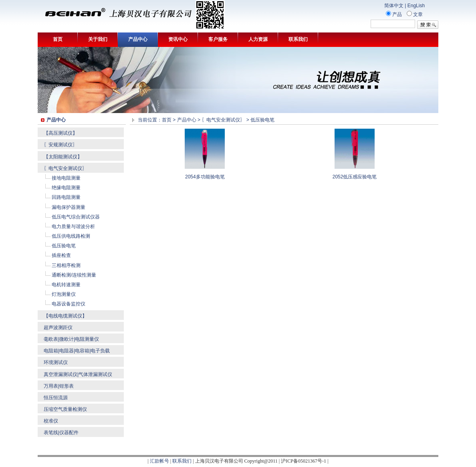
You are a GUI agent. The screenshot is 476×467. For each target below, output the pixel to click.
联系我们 (298, 39)
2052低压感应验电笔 (355, 177)
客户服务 (218, 39)
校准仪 (51, 421)
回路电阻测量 (66, 197)
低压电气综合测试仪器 (76, 217)
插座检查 (61, 255)
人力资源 (258, 39)
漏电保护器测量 (69, 207)
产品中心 (138, 39)
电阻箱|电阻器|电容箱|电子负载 (77, 351)
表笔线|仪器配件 (61, 433)
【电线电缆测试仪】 (65, 316)
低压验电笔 (64, 246)
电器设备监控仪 (69, 304)
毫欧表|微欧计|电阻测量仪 (71, 339)
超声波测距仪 (58, 328)
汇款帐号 (159, 461)
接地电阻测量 (66, 178)
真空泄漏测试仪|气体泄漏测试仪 (78, 374)
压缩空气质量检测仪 (65, 409)
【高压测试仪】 (61, 133)
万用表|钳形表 (59, 386)
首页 (58, 39)
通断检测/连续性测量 (74, 275)
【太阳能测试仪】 (63, 157)
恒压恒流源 (56, 398)
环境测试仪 (56, 362)
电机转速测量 (66, 285)
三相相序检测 (66, 265)
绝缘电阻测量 (66, 188)
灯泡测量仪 (64, 294)
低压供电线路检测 (71, 236)
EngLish (416, 6)
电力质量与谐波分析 (73, 226)
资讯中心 (178, 39)
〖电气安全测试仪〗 (65, 168)
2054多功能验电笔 (205, 177)
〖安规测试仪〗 (61, 145)
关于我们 (98, 39)
